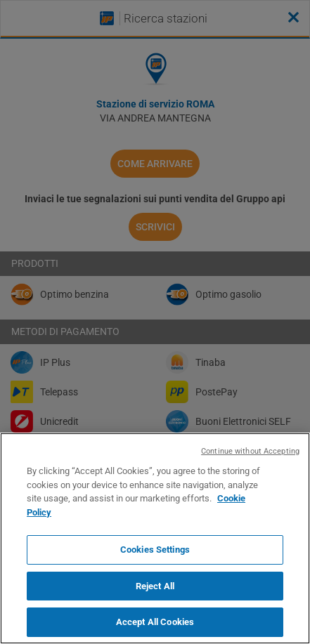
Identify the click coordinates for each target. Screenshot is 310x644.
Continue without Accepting (250, 451)
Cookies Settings (155, 550)
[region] (155, 538)
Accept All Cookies (155, 622)
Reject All (155, 586)
